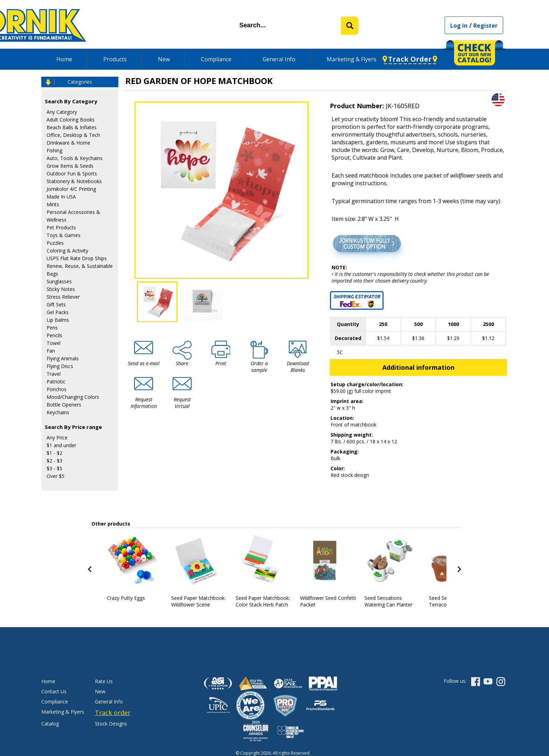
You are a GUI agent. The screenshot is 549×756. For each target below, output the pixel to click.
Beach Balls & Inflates (72, 127)
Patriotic (56, 382)
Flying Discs (60, 366)
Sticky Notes (61, 289)
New (164, 59)
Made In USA (61, 197)
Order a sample (259, 367)
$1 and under (61, 445)
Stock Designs (111, 724)
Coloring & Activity (67, 251)
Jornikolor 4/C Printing (71, 189)
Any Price (57, 438)
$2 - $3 (54, 461)
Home (64, 59)
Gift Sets (56, 304)
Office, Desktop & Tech (73, 135)
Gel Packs (58, 312)
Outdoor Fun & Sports (72, 174)
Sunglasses (59, 281)
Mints (53, 204)
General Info (279, 59)
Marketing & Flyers (352, 59)
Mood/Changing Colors (73, 397)
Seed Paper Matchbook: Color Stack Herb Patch (263, 601)
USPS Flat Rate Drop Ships (77, 258)
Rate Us (104, 681)
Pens (52, 328)
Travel (54, 374)
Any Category (62, 112)
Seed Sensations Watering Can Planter (388, 601)
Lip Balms (58, 320)
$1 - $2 (54, 453)
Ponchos (57, 389)
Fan (51, 351)
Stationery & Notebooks (74, 181)
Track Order (410, 59)
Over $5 (55, 476)
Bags (52, 274)
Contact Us (54, 691)
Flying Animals (63, 358)
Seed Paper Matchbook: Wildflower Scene (198, 601)
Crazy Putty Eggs (126, 598)
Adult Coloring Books (71, 120)
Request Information (144, 403)
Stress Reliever (63, 297)
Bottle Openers (64, 405)
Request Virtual (182, 403)
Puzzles (55, 243)
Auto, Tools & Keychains (75, 158)
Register (485, 26)
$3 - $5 (54, 468)
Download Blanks (298, 367)
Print (221, 363)
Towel (54, 343)
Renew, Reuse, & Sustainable (80, 266)
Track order (113, 713)
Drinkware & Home (68, 143)
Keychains (58, 412)
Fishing (54, 150)
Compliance (216, 59)
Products (115, 59)
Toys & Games (64, 235)
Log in (459, 26)
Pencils (54, 335)
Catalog (50, 724)
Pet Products (61, 227)
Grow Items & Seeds (70, 166)
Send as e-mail (144, 363)
